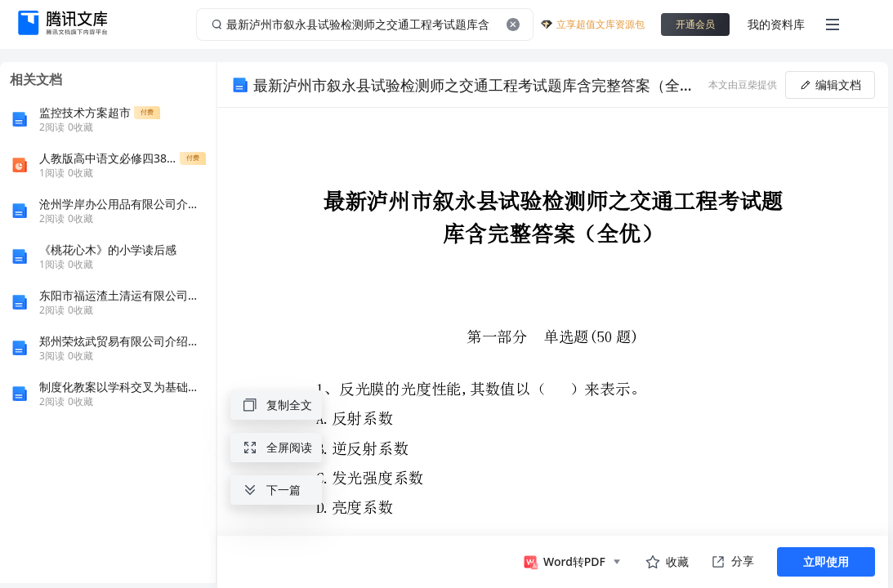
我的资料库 (776, 24)
